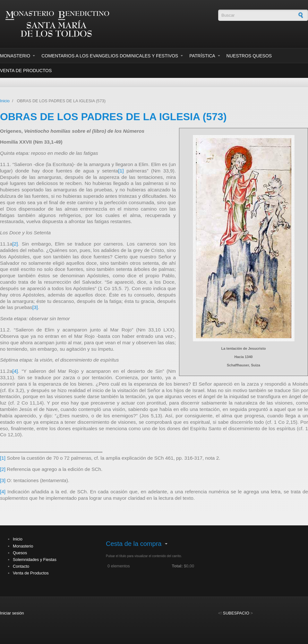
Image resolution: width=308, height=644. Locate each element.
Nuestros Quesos (249, 56)
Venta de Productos (26, 71)
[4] (15, 371)
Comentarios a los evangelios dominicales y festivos (110, 56)
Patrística (202, 56)
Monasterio (15, 56)
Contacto (21, 566)
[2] (15, 244)
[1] (121, 171)
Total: (177, 566)
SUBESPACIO (236, 613)
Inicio (5, 101)
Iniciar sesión (12, 613)
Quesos (20, 553)
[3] (35, 307)
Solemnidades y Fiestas (35, 560)
